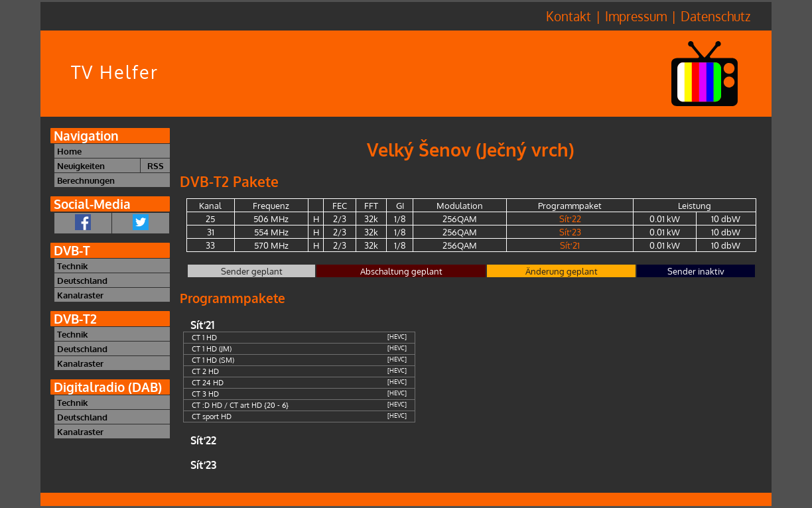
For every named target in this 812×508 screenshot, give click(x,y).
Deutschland (82, 280)
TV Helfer (115, 72)
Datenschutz (715, 16)
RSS (156, 165)
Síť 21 (570, 245)
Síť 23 (570, 232)
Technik (72, 266)
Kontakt (569, 16)
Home (69, 151)
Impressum (636, 16)
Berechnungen (86, 180)
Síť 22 (570, 219)
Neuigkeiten (81, 165)
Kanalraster (80, 295)
